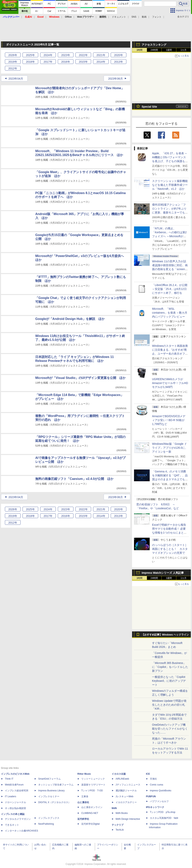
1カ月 (184, 50)
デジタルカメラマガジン (18, 819)
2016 (66, 62)
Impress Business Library (51, 791)
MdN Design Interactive (128, 819)
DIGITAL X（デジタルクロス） (54, 802)
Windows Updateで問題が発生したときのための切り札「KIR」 (169, 705)
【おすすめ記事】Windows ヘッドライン (165, 635)
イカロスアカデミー (126, 802)
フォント (157, 17)
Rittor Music (84, 774)
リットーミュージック (93, 779)
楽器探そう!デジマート (93, 785)
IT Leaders (10, 796)
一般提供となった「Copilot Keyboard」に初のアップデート (169, 681)
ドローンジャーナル (15, 802)
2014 (101, 62)
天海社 (153, 779)
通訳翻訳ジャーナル (126, 791)
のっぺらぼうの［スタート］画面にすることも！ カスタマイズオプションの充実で (170, 549)
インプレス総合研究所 (17, 791)
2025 (30, 55)
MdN (114, 808)
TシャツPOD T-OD (92, 791)
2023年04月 (16, 79)
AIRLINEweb (122, 779)
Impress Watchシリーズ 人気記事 (163, 573)
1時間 (140, 50)
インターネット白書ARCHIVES (21, 831)
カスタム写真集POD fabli (164, 818)
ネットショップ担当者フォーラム (56, 785)
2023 (66, 55)
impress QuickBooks (161, 791)
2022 (83, 55)
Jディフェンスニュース (128, 785)
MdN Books (122, 813)
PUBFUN (151, 796)
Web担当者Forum (14, 785)
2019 (13, 62)
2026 (13, 55)
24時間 (154, 50)
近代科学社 (83, 819)
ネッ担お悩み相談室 (15, 808)
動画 (144, 17)
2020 (118, 55)
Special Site (149, 107)
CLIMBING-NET (90, 813)
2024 (48, 55)
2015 (83, 62)
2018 (30, 62)
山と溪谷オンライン (92, 807)
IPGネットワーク (155, 807)
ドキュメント (119, 17)
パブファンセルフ (159, 801)
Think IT (9, 779)
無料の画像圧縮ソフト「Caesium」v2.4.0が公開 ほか (74, 479)
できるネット (12, 825)
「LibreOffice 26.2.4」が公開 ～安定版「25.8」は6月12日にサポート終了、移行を (170, 289)
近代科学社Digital (90, 824)
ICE (148, 774)
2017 (48, 62)
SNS (134, 17)
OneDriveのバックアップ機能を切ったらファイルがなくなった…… (170, 729)
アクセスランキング (154, 45)
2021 (101, 55)
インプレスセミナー (49, 796)
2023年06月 (115, 79)
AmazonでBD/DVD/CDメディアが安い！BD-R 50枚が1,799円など (169, 420)
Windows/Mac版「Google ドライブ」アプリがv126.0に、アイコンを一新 (170, 448)
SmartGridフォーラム (49, 779)
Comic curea (156, 785)
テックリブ (118, 825)
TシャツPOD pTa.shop (163, 812)
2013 (118, 62)
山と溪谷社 (83, 802)
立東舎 (85, 796)
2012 (13, 68)
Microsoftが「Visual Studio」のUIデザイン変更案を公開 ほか (80, 378)
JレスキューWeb (124, 796)
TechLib (120, 830)
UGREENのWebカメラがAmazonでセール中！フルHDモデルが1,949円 (170, 383)
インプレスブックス (49, 818)
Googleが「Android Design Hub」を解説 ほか (70, 319)
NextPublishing (46, 824)
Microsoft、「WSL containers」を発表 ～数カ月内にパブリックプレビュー (170, 313)
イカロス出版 (119, 774)
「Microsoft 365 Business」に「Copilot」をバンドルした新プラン (170, 667)
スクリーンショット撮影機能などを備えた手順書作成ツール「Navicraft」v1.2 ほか (170, 185)
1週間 (169, 50)
